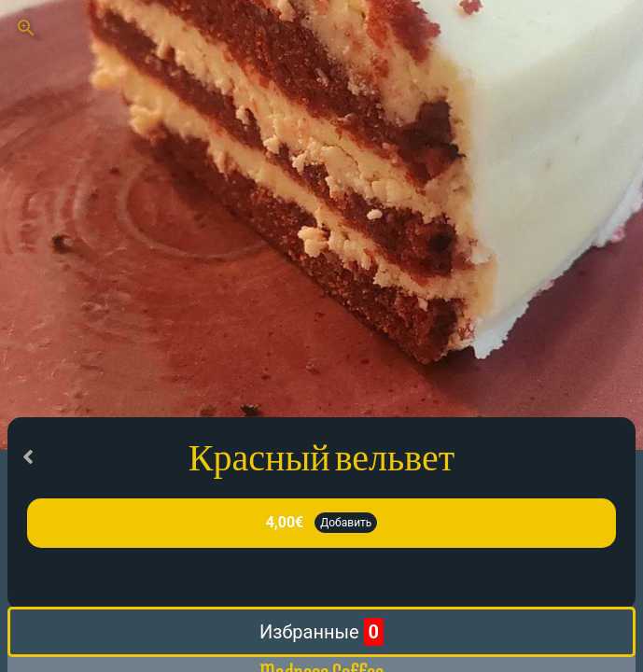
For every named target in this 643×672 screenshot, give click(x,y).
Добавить (346, 523)
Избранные (321, 632)
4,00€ (285, 522)
